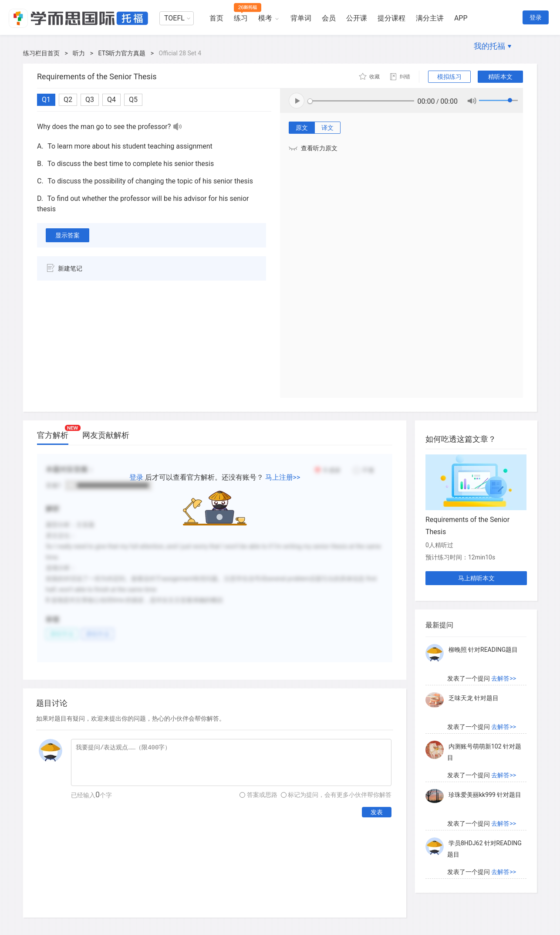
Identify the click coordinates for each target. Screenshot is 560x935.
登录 (536, 17)
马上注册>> (283, 477)
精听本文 (500, 77)
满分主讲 (430, 18)
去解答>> (504, 678)
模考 (265, 18)
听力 (79, 53)
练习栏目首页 (41, 53)
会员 (329, 18)
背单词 (301, 18)
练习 (241, 18)
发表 (377, 812)
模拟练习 (449, 77)
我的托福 (489, 46)
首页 (216, 18)
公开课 (357, 18)
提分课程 (391, 18)
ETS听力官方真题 (122, 53)
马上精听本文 (476, 578)
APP (461, 18)
